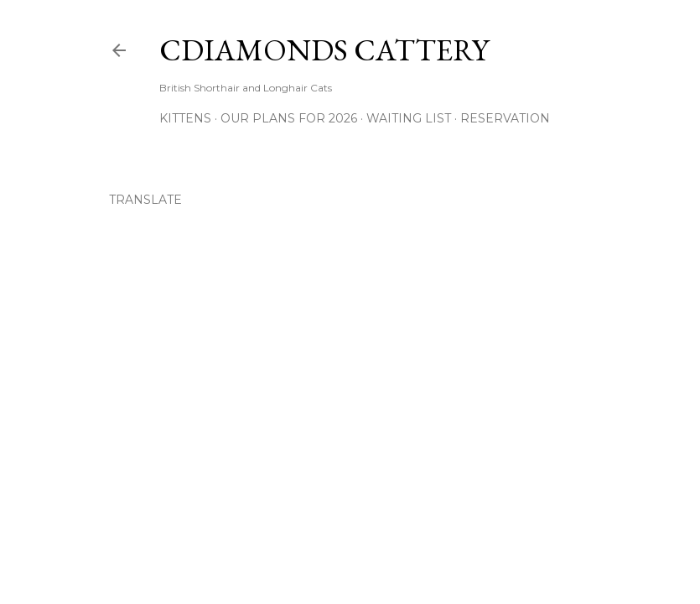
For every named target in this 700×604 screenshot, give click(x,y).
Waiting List (409, 118)
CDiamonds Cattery (324, 50)
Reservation (505, 118)
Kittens (185, 118)
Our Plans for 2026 (289, 118)
